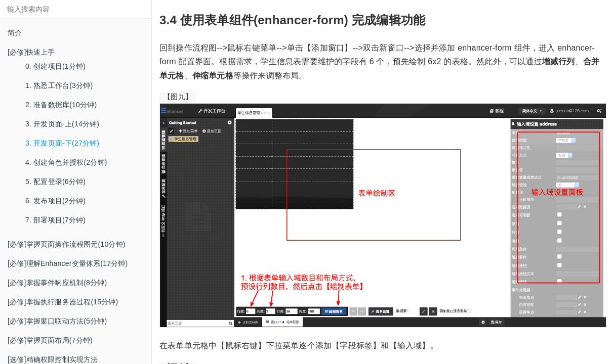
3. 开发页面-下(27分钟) (62, 143)
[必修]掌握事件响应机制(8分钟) (57, 283)
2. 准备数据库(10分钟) (61, 105)
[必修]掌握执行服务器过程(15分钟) (63, 302)
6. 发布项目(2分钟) (55, 201)
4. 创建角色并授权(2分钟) (66, 162)
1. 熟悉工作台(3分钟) (59, 85)
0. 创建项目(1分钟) (55, 66)
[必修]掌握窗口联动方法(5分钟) (57, 321)
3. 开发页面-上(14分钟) (62, 124)
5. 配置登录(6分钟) (55, 181)
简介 (15, 33)
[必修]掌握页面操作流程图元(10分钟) (67, 244)
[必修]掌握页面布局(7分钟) (50, 340)
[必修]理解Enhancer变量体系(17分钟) (68, 263)
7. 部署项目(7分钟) (55, 220)
